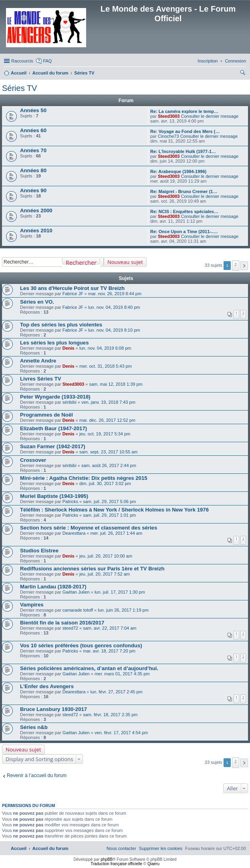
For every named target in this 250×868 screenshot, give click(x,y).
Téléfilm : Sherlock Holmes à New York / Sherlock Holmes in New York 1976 (114, 510)
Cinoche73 (168, 136)
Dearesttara (74, 533)
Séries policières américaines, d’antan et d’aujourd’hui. (89, 668)
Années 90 (33, 190)
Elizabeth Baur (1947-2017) (53, 428)
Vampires (32, 605)
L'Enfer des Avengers (47, 686)
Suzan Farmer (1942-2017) (53, 446)
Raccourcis (22, 61)
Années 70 (33, 150)
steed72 (70, 628)
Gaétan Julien (76, 592)
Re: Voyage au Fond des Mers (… (185, 131)
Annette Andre (38, 361)
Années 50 (33, 110)
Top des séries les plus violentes (61, 325)
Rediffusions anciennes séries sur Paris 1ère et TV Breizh (92, 569)
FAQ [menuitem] (47, 61)
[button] (244, 266)
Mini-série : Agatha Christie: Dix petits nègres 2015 (84, 478)
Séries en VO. (37, 302)
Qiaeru (153, 864)
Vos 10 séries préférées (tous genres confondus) (81, 645)
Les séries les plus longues (54, 343)
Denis (69, 348)
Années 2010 (36, 231)
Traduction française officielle (116, 864)
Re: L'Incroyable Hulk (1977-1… (183, 151)
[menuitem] (235, 61)
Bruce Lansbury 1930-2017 (53, 709)
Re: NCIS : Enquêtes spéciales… (184, 211)
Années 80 (33, 170)
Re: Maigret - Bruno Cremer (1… (184, 191)
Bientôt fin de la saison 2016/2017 (62, 623)
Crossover (33, 460)
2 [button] (236, 264)
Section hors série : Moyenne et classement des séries (89, 528)
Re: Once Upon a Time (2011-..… (184, 232)
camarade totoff (78, 610)
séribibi (70, 402)
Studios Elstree (39, 551)
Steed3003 (169, 116)
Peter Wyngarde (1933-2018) (55, 397)
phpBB (107, 859)
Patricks (70, 501)
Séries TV (19, 88)
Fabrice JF (73, 294)
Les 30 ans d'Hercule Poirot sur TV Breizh (72, 288)
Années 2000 (36, 210)
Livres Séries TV (41, 379)
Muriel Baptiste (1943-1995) (54, 496)
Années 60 (33, 130)
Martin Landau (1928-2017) (53, 587)
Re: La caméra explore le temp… (184, 111)
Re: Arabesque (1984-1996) (178, 171)
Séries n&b (34, 727)
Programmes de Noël (46, 415)
